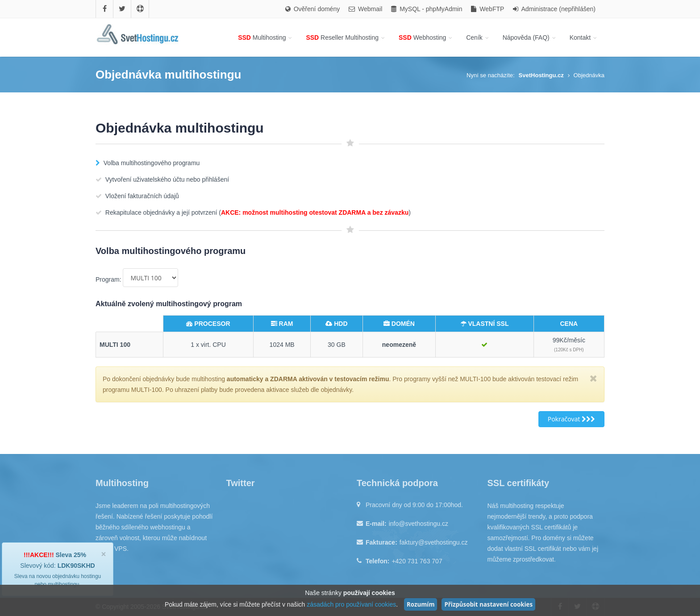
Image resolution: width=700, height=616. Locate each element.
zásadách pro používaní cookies (351, 604)
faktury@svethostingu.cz (434, 542)
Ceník (478, 37)
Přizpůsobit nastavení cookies (488, 604)
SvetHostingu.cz (541, 75)
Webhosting (426, 37)
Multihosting (266, 37)
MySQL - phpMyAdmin (427, 9)
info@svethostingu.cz (419, 524)
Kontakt (584, 37)
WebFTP (487, 9)
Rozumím (421, 604)
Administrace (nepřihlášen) (554, 9)
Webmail (365, 9)
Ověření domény (312, 9)
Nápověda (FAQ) (530, 37)
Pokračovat (571, 419)
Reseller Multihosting (346, 37)
